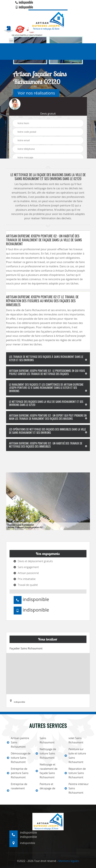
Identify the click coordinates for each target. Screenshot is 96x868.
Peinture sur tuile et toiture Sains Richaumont (75, 756)
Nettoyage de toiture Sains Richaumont (46, 753)
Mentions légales (69, 861)
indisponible (24, 2)
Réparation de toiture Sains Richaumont (75, 773)
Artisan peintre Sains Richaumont (18, 742)
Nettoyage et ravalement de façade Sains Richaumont (47, 771)
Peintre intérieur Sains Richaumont (77, 788)
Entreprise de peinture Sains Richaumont (18, 773)
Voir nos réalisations (36, 93)
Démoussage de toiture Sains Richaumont (19, 758)
